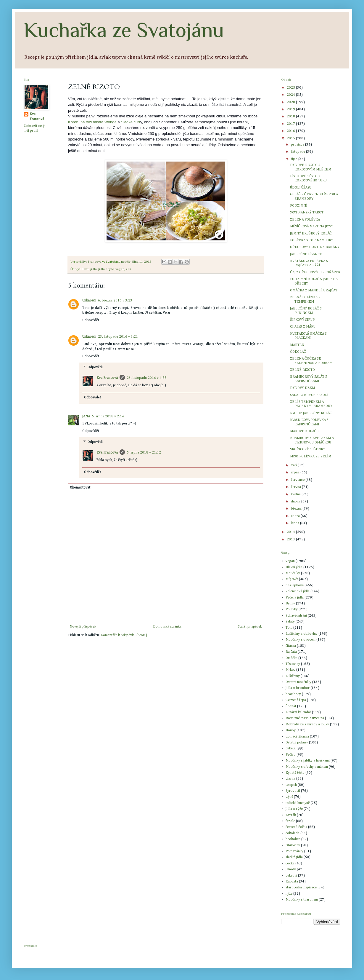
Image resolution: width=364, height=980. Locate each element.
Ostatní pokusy (297, 743)
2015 (291, 138)
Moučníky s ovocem (301, 640)
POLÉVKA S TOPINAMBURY (312, 240)
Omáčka (291, 658)
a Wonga (109, 122)
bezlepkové (295, 585)
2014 (291, 532)
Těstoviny (293, 664)
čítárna (291, 646)
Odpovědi (95, 367)
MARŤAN (297, 345)
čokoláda (293, 833)
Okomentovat (80, 488)
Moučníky (293, 573)
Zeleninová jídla (298, 591)
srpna (296, 473)
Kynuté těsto (295, 773)
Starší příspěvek (250, 627)
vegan (120, 269)
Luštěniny (293, 676)
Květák (291, 815)
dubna (296, 502)
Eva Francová (107, 378)
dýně (289, 797)
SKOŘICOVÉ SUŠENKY (308, 449)
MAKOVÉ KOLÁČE (304, 431)
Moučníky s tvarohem (302, 900)
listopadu (298, 152)
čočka (290, 864)
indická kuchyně (298, 803)
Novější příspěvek (83, 627)
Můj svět (292, 579)
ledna (295, 523)
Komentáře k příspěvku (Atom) (124, 635)
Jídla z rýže (106, 269)
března (297, 509)
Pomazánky (294, 851)
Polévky (292, 609)
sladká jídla (294, 857)
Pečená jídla (295, 598)
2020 (291, 102)
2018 (291, 116)
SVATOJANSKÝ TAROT (307, 213)
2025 (291, 88)
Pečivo (291, 755)
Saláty (290, 622)
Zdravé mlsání (296, 616)
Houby (291, 730)
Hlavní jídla (89, 269)
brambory (293, 694)
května (296, 494)
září (294, 465)
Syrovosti (293, 791)
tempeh (291, 785)
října (295, 159)
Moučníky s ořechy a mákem (307, 767)
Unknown (89, 301)
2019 (291, 109)
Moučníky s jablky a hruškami (308, 761)
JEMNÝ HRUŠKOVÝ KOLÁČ (311, 234)
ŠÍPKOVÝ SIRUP (302, 320)
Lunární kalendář (298, 712)
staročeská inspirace (301, 888)
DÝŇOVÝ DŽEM (302, 388)
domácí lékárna (297, 737)
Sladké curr (131, 122)
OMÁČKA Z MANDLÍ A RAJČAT (314, 291)
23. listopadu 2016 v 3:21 (118, 337)
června (296, 487)
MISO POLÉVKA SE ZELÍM (311, 457)
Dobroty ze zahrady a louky (307, 724)
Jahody (291, 869)
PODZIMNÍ (299, 206)
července (298, 480)
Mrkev (290, 670)
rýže (289, 894)
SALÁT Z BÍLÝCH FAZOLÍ (309, 395)
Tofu (289, 628)
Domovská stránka (167, 627)
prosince (298, 145)
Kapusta (292, 882)
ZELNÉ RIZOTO (302, 370)
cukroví (291, 876)
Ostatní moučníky (298, 682)
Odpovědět (91, 320)
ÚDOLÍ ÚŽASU (301, 188)
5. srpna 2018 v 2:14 (108, 416)
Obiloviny (293, 845)
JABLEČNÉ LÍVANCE (306, 254)
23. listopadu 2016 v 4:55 (147, 378)
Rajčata (291, 652)
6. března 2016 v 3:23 (115, 301)
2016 (291, 131)
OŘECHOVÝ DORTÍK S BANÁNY (315, 247)
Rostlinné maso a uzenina (305, 718)
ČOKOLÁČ (298, 352)
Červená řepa (296, 700)
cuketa (291, 748)
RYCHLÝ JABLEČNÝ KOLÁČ (311, 413)
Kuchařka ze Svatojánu (124, 30)
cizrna (290, 779)
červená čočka (296, 827)
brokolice (293, 839)
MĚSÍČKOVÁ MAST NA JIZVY (312, 226)
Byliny (290, 604)
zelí (129, 269)
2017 (291, 124)
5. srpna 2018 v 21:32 (144, 453)
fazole (290, 821)
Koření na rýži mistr (85, 122)
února (296, 516)
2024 (291, 95)
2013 (291, 540)
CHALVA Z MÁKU (303, 327)
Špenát (291, 706)
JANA (86, 416)
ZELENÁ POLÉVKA (305, 220)
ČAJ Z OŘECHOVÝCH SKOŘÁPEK (315, 272)
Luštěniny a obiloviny (302, 634)
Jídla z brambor (298, 688)
